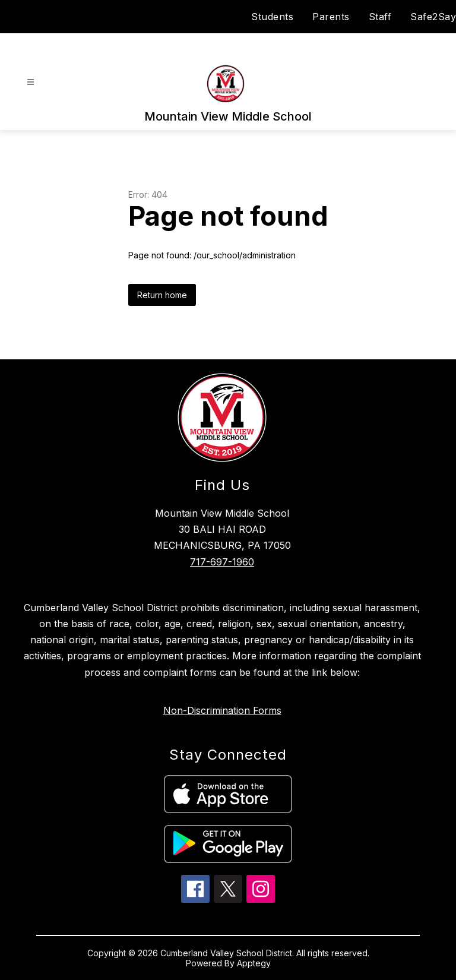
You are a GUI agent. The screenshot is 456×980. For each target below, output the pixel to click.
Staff (380, 17)
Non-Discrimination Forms (222, 710)
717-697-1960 (222, 562)
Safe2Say (433, 17)
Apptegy (254, 963)
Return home (162, 295)
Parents (331, 17)
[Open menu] (31, 82)
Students (272, 17)
